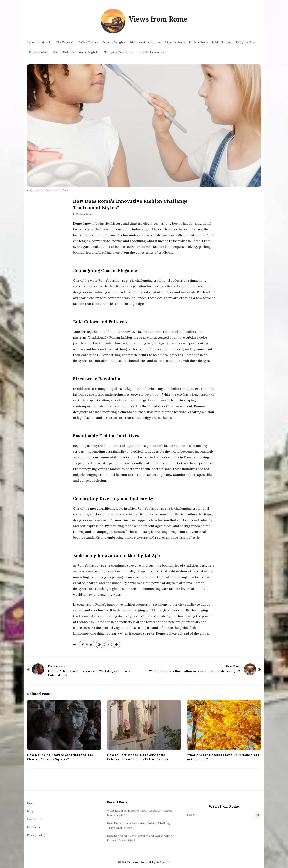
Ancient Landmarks (39, 42)
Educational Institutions (145, 42)
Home (31, 803)
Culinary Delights (114, 42)
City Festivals (65, 42)
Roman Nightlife (89, 52)
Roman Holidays (64, 52)
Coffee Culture (88, 42)
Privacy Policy (36, 835)
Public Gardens (222, 42)
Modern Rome (198, 42)
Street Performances (150, 52)
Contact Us (35, 819)
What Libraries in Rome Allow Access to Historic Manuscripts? (194, 671)
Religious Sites (246, 42)
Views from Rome (158, 19)
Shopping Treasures (118, 52)
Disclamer (34, 827)
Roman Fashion (39, 52)
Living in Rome (175, 42)
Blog (30, 811)
